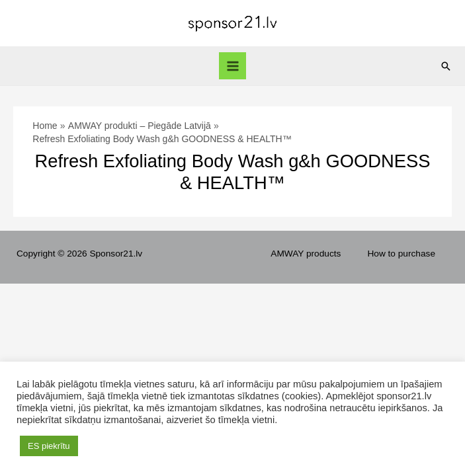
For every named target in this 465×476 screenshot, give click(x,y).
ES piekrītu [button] (49, 446)
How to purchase (401, 254)
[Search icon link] (446, 66)
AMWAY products (306, 254)
